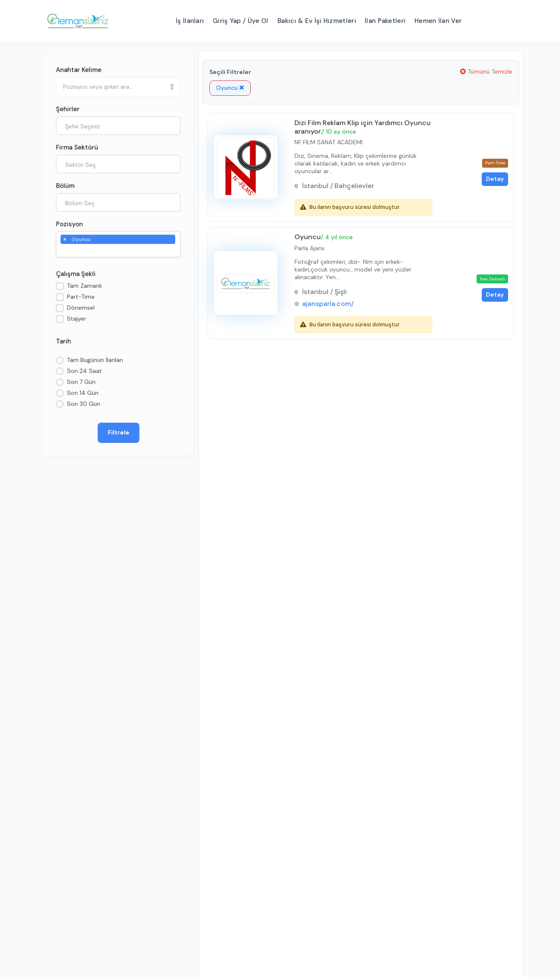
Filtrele (119, 434)
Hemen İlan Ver (438, 21)
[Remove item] (64, 239)
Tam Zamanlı (84, 286)
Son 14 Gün (82, 394)
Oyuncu (230, 88)
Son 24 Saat (84, 372)
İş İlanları (190, 21)
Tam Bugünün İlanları (95, 361)
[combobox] (118, 124)
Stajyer (76, 319)
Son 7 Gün (81, 383)
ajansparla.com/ (329, 306)
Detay (493, 180)
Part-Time (80, 297)
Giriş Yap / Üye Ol (240, 21)
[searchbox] (64, 251)
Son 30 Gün (83, 405)
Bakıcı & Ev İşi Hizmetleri (317, 21)
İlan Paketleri (385, 21)
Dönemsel (80, 308)
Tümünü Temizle (486, 71)
